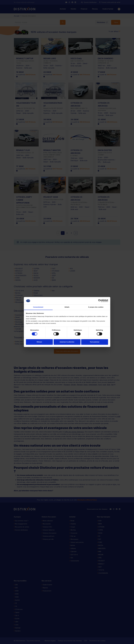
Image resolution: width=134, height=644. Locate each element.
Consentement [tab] (38, 307)
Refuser (39, 342)
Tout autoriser (95, 342)
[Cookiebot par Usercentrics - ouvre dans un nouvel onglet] (100, 301)
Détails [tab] (67, 307)
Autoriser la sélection (67, 342)
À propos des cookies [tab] (96, 307)
